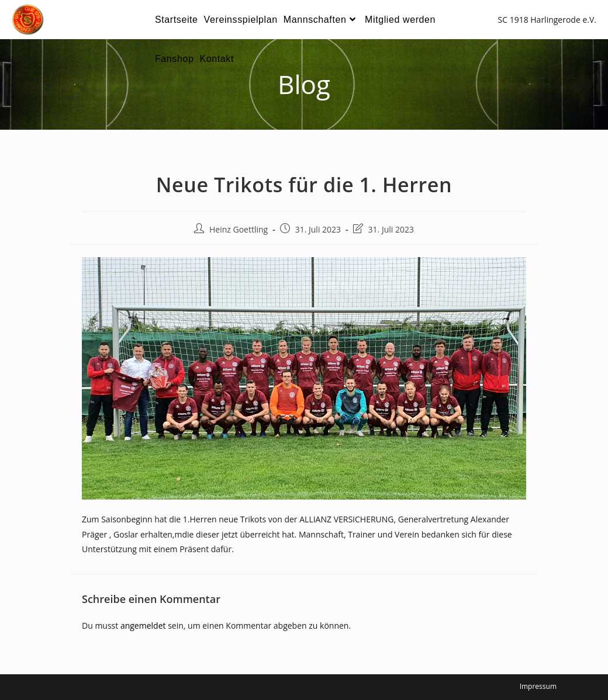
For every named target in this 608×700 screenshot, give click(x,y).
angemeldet (143, 626)
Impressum (538, 686)
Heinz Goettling (239, 229)
